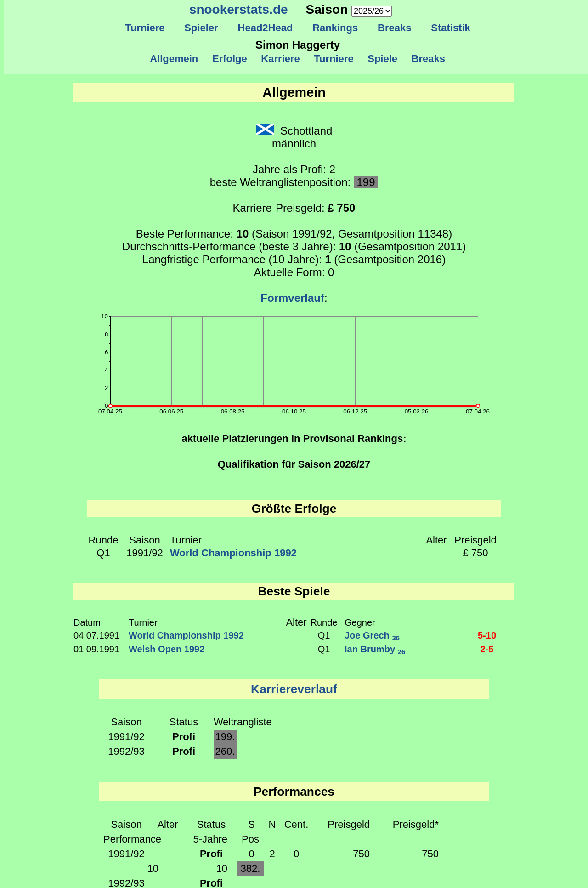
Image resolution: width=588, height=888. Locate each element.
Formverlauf (292, 298)
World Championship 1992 (233, 553)
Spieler (201, 28)
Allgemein (174, 59)
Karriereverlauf (294, 689)
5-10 (487, 635)
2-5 (487, 649)
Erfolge (230, 59)
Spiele (382, 59)
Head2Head (265, 28)
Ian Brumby (375, 649)
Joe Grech (372, 635)
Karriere (280, 59)
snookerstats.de (239, 9)
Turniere (145, 28)
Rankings (335, 28)
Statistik (451, 28)
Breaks (395, 28)
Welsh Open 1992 (167, 649)
